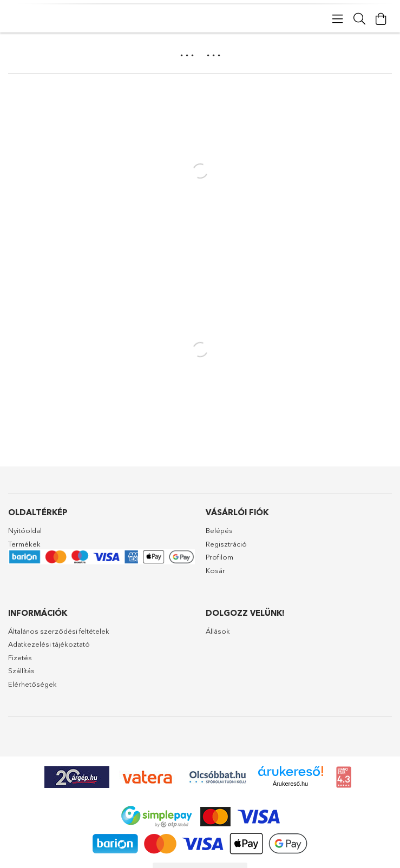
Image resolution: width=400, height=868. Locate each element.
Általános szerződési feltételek (59, 631)
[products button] (338, 19)
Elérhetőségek (32, 684)
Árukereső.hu (290, 784)
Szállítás (21, 670)
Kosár (215, 570)
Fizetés (20, 657)
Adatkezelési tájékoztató (49, 644)
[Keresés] (359, 19)
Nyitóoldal (25, 530)
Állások (218, 631)
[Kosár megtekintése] (381, 19)
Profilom (219, 557)
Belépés (219, 530)
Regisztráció (226, 544)
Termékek (24, 544)
